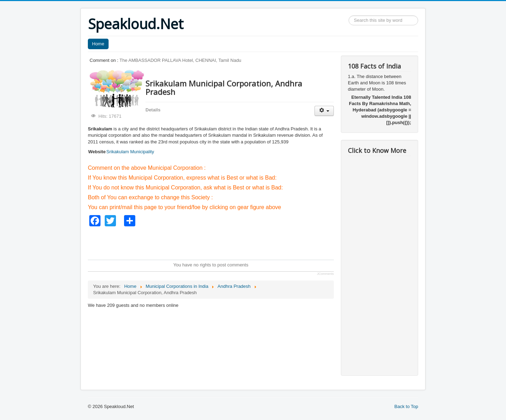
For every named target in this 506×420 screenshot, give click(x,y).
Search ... (349, 16)
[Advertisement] (216, 242)
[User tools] (324, 111)
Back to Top (406, 406)
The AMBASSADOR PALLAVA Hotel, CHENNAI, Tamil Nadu (180, 60)
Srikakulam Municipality (130, 152)
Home (98, 44)
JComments (325, 274)
